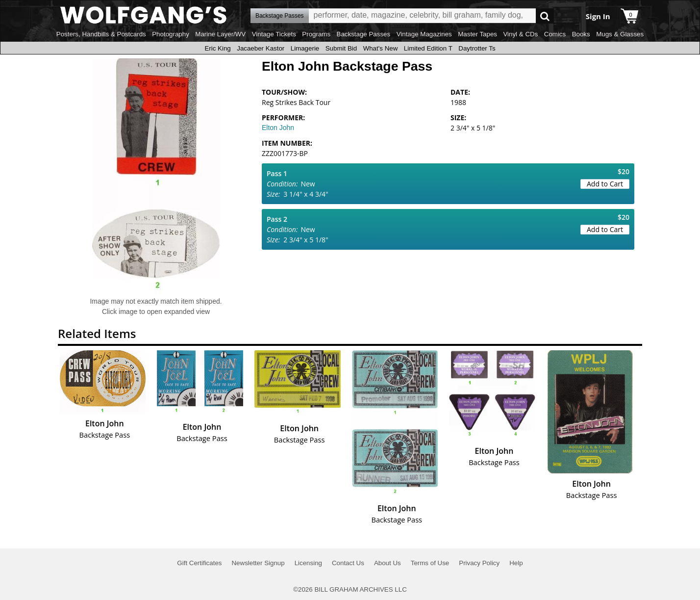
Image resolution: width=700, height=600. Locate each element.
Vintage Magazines (424, 34)
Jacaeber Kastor (261, 48)
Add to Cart (605, 184)
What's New (381, 48)
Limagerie (305, 48)
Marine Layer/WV (220, 34)
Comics (555, 34)
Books (581, 34)
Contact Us (348, 563)
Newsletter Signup (258, 563)
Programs (316, 34)
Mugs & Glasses (620, 34)
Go (545, 16)
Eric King (217, 48)
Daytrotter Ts (477, 48)
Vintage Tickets (274, 34)
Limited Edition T (428, 48)
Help (516, 563)
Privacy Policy (479, 563)
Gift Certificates (199, 563)
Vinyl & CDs (520, 34)
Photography (171, 34)
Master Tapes (477, 34)
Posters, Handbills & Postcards (101, 34)
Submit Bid (341, 48)
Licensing (308, 563)
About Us (387, 563)
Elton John (278, 128)
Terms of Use (430, 563)
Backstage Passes (364, 34)
